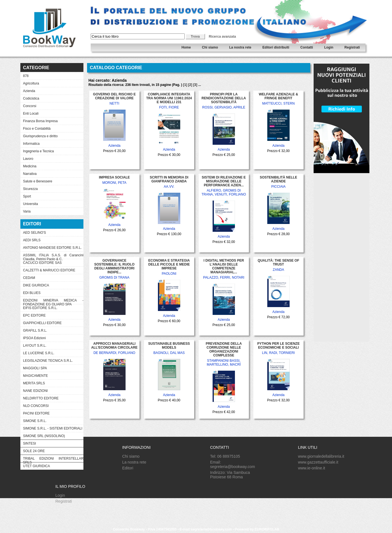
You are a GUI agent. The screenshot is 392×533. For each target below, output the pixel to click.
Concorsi (30, 106)
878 (26, 76)
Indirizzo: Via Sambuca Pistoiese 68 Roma (230, 475)
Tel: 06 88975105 (225, 456)
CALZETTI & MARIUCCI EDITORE (49, 270)
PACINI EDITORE (37, 413)
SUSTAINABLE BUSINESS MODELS (169, 346)
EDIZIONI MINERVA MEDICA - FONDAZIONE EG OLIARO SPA (53, 301)
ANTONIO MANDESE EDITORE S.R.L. (52, 248)
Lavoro (28, 159)
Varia (27, 211)
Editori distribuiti (276, 47)
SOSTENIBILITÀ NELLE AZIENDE (278, 179)
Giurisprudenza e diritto (40, 136)
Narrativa (30, 174)
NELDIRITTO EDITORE (41, 398)
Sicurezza (31, 189)
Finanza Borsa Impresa (40, 121)
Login (329, 47)
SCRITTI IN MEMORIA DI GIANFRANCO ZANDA (169, 179)
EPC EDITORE (34, 315)
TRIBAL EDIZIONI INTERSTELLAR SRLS (53, 459)
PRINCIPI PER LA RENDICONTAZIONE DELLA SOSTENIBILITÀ (224, 98)
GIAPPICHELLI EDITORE (43, 323)
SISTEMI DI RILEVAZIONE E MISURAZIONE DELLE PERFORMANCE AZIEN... (224, 181)
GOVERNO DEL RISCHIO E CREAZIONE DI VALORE (114, 96)
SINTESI (30, 443)
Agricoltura (31, 83)
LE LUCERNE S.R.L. (39, 353)
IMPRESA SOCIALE (114, 177)
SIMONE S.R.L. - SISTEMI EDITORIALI (53, 428)
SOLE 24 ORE (34, 451)
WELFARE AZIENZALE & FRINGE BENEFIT (278, 96)
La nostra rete (240, 47)
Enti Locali (31, 114)
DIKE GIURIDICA (36, 285)
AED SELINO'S (35, 233)
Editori (128, 468)
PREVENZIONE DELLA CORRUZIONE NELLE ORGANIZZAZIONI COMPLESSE (224, 349)
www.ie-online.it (312, 468)
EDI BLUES (32, 293)
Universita (31, 204)
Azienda (29, 91)
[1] (185, 85)
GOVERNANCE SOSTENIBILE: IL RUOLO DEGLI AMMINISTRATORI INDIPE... (114, 266)
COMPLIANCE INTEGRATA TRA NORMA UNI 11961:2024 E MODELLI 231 (169, 98)
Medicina (30, 166)
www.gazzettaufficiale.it (318, 462)
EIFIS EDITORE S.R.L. (40, 308)
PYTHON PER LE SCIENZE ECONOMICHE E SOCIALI (278, 346)
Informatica (31, 144)
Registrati (352, 47)
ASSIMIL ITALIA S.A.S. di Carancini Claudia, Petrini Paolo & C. (53, 256)
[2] (190, 85)
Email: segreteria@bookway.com (233, 464)
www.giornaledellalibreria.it (321, 456)
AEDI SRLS (32, 240)
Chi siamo (210, 47)
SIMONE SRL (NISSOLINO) (44, 436)
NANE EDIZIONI (36, 391)
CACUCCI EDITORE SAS (42, 263)
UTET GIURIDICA (37, 466)
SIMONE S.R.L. (35, 421)
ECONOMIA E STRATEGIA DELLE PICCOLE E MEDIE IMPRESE (169, 264)
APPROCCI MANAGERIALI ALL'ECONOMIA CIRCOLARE (114, 346)
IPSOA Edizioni (34, 338)
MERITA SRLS (34, 383)
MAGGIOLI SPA (35, 368)
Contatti (307, 47)
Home (186, 47)
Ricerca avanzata (222, 37)
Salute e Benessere (38, 181)
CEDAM (29, 278)
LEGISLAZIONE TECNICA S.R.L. (48, 361)
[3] (195, 85)
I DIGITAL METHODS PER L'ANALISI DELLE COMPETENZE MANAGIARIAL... (224, 266)
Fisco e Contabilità (37, 129)
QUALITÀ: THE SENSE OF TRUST (279, 262)
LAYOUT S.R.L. (35, 346)
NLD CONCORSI (36, 406)
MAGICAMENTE (36, 376)
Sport (27, 196)
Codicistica (31, 98)
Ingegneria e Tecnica (39, 151)
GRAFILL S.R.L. (35, 331)
